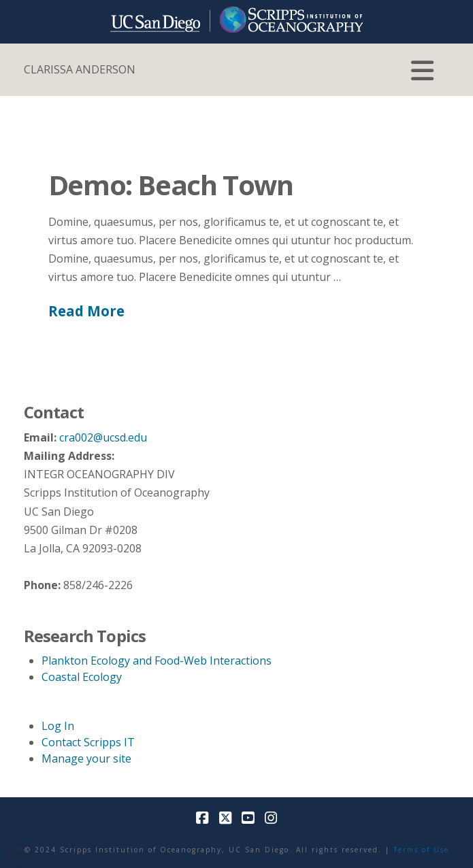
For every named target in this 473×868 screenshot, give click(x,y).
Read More (86, 311)
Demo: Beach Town (171, 185)
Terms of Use (421, 850)
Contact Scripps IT (88, 742)
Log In (58, 726)
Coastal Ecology (82, 677)
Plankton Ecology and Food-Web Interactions (157, 661)
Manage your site (86, 758)
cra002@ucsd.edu (103, 437)
